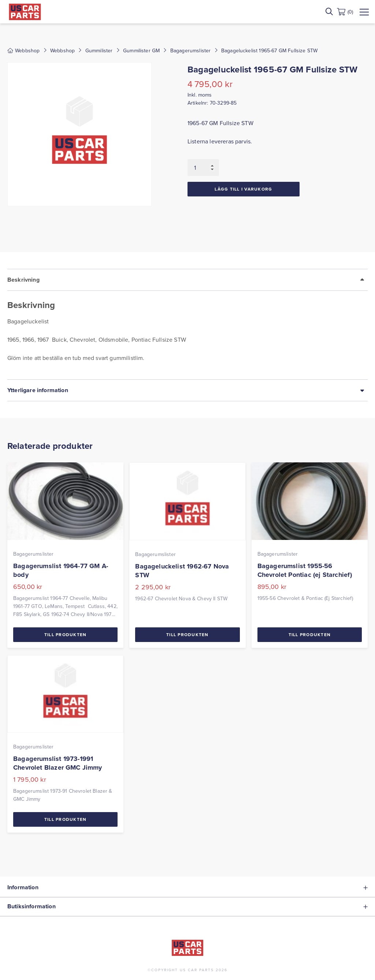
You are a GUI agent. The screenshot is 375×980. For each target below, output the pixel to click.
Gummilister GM (141, 50)
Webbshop (62, 50)
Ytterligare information (38, 390)
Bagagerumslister (191, 50)
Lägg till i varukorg (243, 189)
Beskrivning (23, 280)
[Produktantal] (203, 168)
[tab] (187, 324)
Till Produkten (66, 634)
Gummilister (99, 50)
